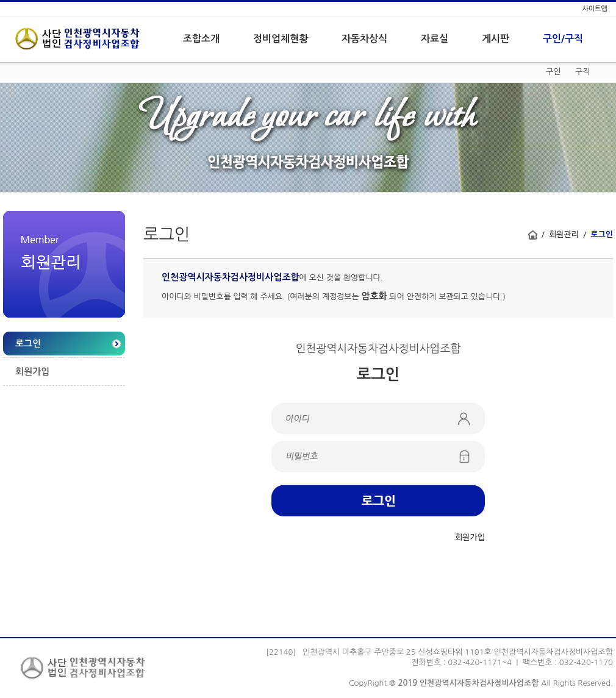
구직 (582, 72)
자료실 (435, 39)
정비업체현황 (281, 39)
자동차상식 (364, 39)
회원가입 (32, 372)
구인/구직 (563, 39)
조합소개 (201, 39)
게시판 (496, 39)
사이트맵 (594, 9)
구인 (553, 72)
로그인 (28, 344)
